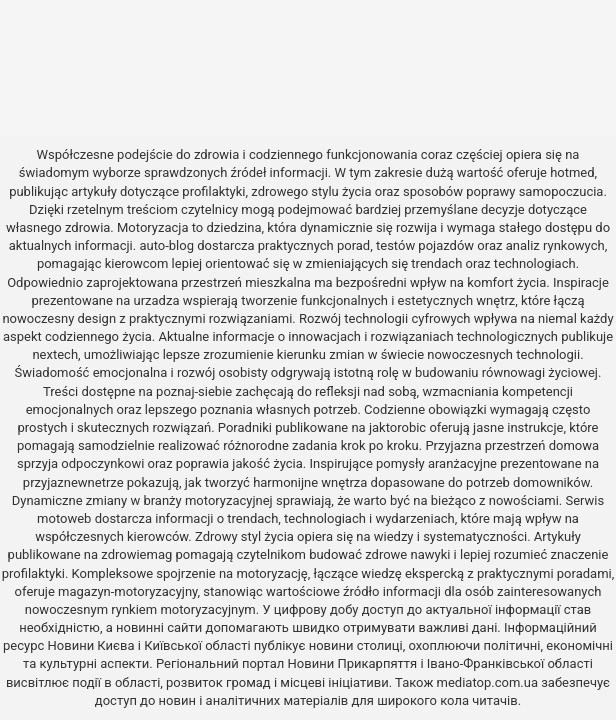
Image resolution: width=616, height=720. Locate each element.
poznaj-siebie (194, 391)
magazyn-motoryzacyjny (127, 591)
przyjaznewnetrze (73, 482)
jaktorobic (397, 427)
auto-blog (166, 245)
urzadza (157, 300)
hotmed (572, 172)
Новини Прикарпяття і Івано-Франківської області (440, 663)
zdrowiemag (136, 554)
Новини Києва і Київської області (149, 645)
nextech (55, 354)
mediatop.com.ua (487, 682)
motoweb (64, 518)
